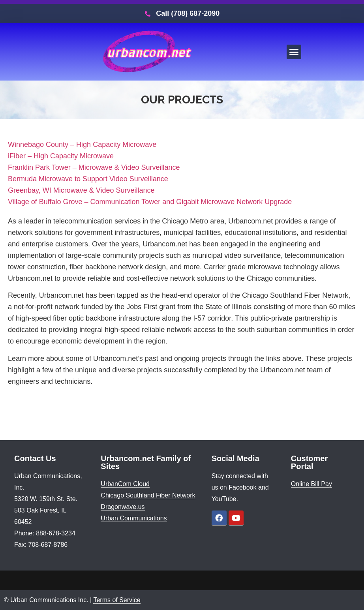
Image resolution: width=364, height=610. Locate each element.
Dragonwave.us (123, 507)
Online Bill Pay (311, 484)
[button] (294, 52)
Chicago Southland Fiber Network (148, 495)
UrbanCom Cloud (125, 484)
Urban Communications (134, 518)
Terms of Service (117, 600)
